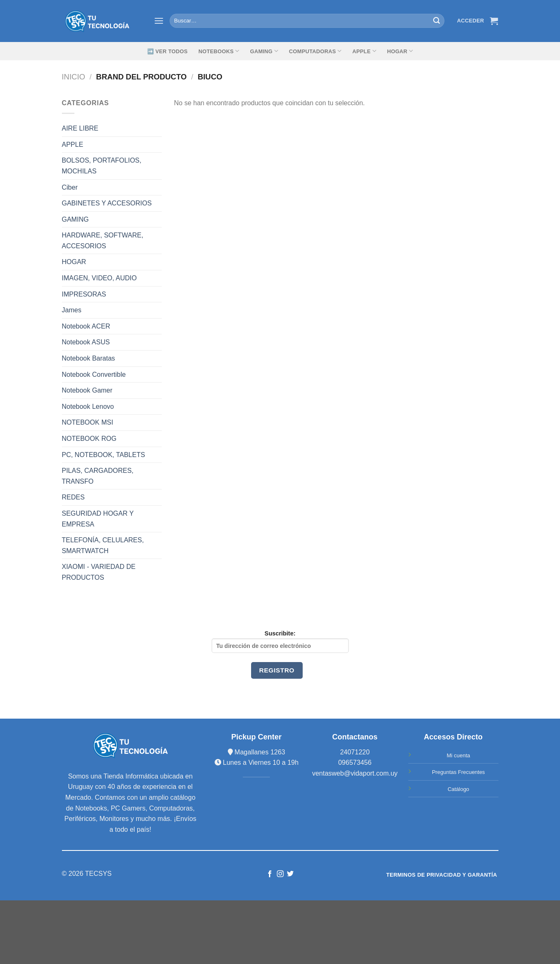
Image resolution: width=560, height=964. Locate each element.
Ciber (70, 187)
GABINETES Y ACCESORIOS (107, 203)
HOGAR (74, 262)
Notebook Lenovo (88, 407)
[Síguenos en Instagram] (280, 874)
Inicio (74, 77)
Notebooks (219, 51)
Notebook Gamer (87, 390)
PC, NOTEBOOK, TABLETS (104, 455)
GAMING (264, 51)
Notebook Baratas (89, 358)
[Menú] (159, 21)
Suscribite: (280, 641)
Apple (364, 51)
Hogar (400, 51)
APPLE (73, 145)
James (72, 310)
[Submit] (437, 21)
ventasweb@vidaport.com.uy (355, 773)
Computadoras (315, 51)
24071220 (355, 752)
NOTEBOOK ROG (89, 439)
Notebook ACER (86, 326)
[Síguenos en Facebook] (270, 874)
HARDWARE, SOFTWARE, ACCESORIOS (103, 241)
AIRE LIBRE (80, 128)
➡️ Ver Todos (168, 51)
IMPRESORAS (84, 294)
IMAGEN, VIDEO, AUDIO (99, 278)
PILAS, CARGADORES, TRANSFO (98, 476)
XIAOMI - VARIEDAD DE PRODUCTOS (99, 572)
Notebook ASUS (86, 342)
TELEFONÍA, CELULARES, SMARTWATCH (103, 545)
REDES (73, 497)
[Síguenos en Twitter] (290, 874)
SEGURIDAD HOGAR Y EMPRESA (98, 519)
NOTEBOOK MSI (88, 422)
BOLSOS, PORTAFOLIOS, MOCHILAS (102, 166)
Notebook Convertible (94, 374)
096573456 (355, 763)
